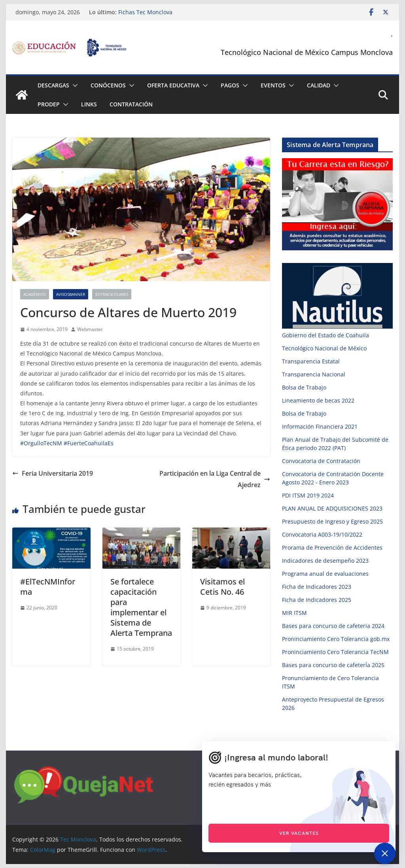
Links (89, 104)
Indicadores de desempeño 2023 (325, 561)
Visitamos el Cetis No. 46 (222, 587)
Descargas (53, 85)
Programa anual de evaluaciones (325, 574)
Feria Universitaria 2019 (53, 473)
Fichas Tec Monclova (145, 12)
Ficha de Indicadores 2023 (317, 587)
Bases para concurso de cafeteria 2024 (333, 626)
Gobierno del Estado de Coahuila (326, 335)
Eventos (273, 85)
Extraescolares (112, 294)
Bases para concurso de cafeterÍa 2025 (333, 665)
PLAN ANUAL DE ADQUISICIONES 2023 (332, 508)
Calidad (319, 85)
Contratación (131, 104)
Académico (35, 294)
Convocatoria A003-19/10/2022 (322, 534)
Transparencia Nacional (314, 374)
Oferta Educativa (173, 85)
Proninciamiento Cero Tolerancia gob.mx (336, 639)
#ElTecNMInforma (48, 587)
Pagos (230, 85)
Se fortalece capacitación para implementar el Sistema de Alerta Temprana (141, 607)
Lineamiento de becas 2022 (318, 400)
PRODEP (49, 104)
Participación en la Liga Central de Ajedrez (215, 479)
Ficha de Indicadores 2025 (317, 600)
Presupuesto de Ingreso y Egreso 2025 (332, 521)
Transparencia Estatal (311, 361)
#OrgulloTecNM (41, 443)
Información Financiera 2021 (320, 426)
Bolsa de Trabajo (304, 387)
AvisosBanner (71, 294)
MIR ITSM (294, 613)
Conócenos (108, 85)
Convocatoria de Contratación (321, 461)
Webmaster (90, 329)
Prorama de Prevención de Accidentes (332, 547)
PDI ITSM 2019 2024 (308, 495)
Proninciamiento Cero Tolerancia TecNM (335, 652)
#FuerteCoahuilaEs (89, 443)
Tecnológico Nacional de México (324, 348)
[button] (74, 85)
